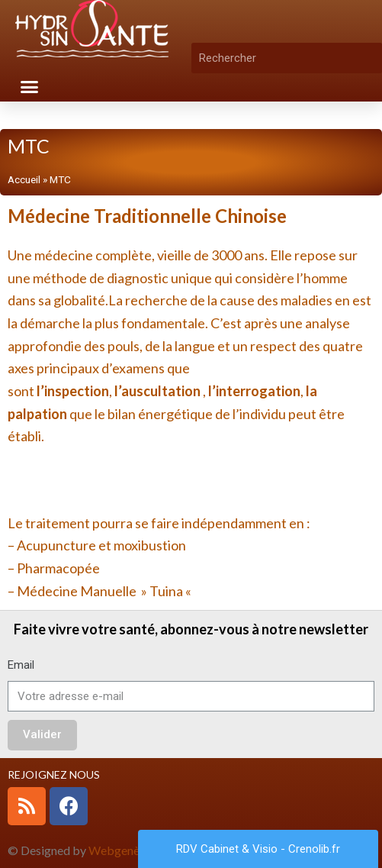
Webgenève (120, 850)
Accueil (24, 179)
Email (21, 665)
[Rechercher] (371, 58)
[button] (30, 87)
